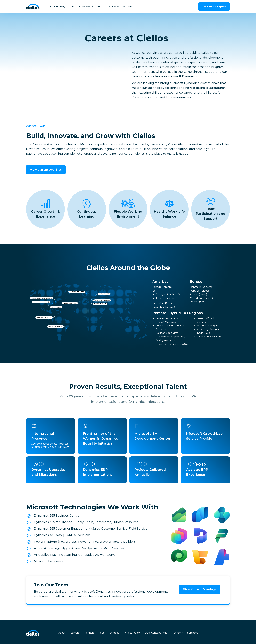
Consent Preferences (186, 633)
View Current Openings (46, 170)
